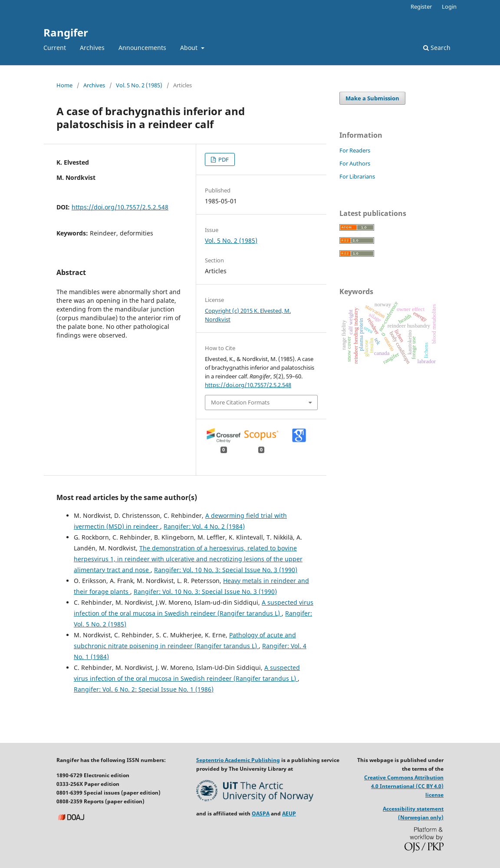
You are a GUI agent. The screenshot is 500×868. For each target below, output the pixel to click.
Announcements (142, 48)
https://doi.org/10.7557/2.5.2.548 (120, 207)
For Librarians (357, 176)
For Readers (355, 150)
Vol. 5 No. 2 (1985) (139, 85)
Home (64, 85)
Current (55, 48)
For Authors (355, 163)
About (190, 48)
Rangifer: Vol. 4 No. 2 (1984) (204, 526)
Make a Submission (372, 98)
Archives (92, 48)
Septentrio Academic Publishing (238, 760)
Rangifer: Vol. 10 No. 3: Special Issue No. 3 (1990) (226, 570)
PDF (223, 159)
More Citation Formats (240, 402)
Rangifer (66, 32)
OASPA (261, 813)
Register (421, 7)
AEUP (289, 813)
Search (437, 48)
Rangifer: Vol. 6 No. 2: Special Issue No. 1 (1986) (144, 689)
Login (449, 7)
